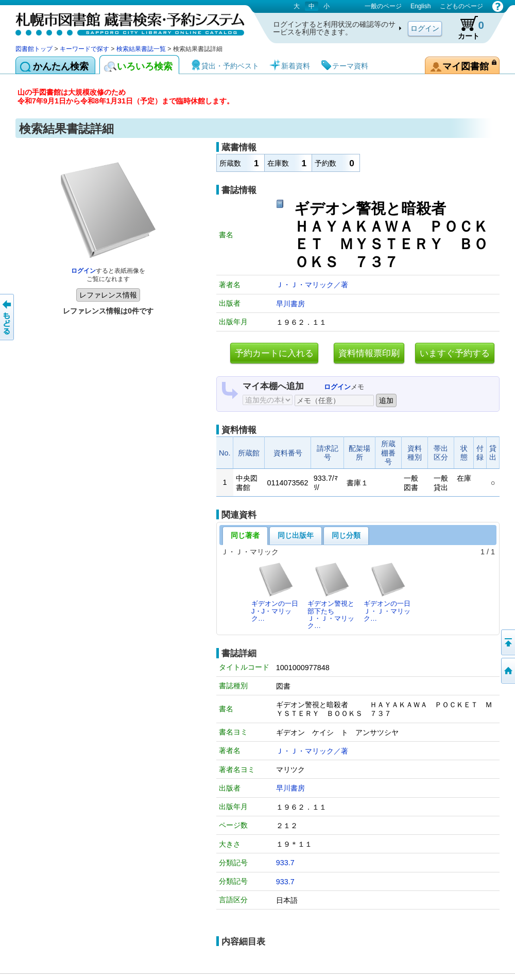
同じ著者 (245, 535)
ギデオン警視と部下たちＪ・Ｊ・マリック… (331, 596)
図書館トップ (34, 49)
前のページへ (8, 317)
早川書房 (290, 304)
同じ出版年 (296, 535)
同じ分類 (346, 535)
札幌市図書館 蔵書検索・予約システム (124, 22)
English (420, 6)
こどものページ (461, 6)
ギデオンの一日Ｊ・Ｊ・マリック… (387, 592)
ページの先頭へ (507, 642)
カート (466, 28)
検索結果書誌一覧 (141, 49)
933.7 (285, 863)
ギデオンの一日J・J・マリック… (275, 592)
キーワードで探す (84, 49)
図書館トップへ (507, 671)
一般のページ (383, 6)
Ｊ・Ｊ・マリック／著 (312, 285)
